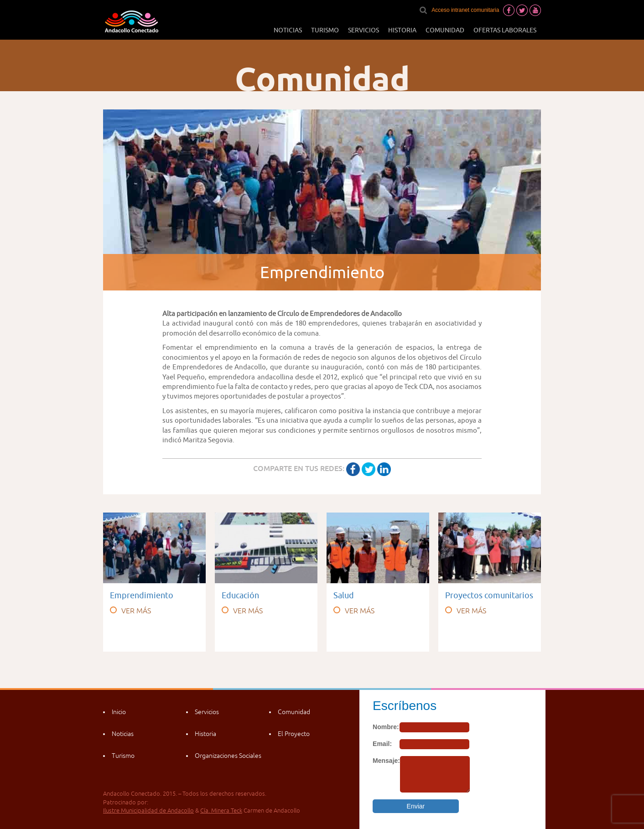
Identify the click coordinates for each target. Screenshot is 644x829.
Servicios (364, 30)
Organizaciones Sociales (228, 756)
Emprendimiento (142, 595)
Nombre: (386, 727)
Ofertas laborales (505, 30)
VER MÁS (130, 611)
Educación (240, 595)
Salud (344, 595)
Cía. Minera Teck (221, 811)
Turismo (325, 30)
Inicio (119, 712)
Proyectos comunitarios (489, 595)
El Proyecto (294, 734)
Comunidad (445, 30)
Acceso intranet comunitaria (465, 10)
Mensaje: (386, 761)
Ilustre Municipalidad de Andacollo (148, 811)
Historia (402, 30)
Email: (382, 744)
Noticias (288, 30)
